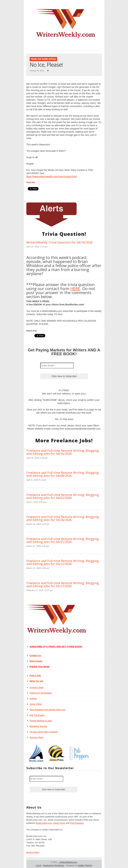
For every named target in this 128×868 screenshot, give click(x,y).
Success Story (37, 737)
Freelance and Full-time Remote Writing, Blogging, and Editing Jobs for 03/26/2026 (63, 518)
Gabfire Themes (85, 865)
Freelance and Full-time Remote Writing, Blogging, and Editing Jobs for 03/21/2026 (63, 540)
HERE (75, 288)
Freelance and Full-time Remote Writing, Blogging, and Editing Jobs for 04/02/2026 (63, 496)
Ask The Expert (37, 715)
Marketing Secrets (39, 726)
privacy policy (33, 852)
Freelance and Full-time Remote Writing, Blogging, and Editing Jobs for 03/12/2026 (63, 562)
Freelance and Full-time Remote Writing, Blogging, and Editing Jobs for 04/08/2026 (63, 474)
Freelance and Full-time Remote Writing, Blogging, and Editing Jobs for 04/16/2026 (63, 452)
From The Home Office (43, 59)
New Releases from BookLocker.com (48, 710)
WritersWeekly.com (68, 862)
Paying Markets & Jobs (41, 721)
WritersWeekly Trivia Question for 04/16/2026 (59, 242)
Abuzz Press (59, 823)
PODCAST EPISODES (41, 693)
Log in (39, 865)
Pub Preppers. (77, 823)
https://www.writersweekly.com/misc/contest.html (52, 176)
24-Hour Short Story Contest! (44, 732)
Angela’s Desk (37, 687)
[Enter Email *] (57, 366)
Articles (33, 699)
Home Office (36, 704)
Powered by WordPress (54, 865)
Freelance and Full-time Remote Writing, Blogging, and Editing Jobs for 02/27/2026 (63, 584)
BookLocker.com (44, 823)
